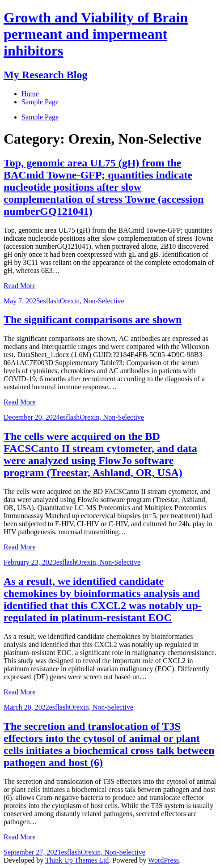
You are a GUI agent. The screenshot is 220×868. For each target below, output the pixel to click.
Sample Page (40, 117)
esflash (50, 301)
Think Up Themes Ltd (77, 860)
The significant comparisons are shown (93, 319)
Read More (20, 286)
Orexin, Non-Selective (92, 301)
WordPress (163, 860)
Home (30, 94)
